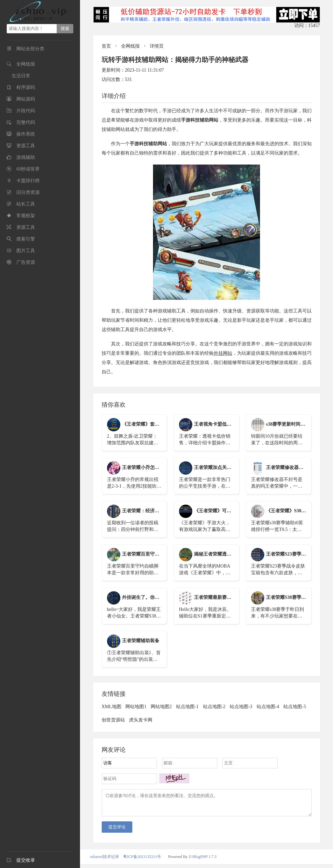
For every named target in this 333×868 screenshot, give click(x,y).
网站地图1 (136, 707)
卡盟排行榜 (28, 181)
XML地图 (111, 707)
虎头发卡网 (141, 720)
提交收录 (21, 860)
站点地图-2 (214, 707)
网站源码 (26, 99)
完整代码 (26, 122)
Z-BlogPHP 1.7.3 (202, 861)
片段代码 (26, 111)
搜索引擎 (26, 239)
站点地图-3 (241, 707)
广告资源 (26, 262)
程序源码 (26, 87)
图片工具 (26, 251)
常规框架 (26, 216)
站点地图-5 (295, 707)
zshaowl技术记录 (104, 861)
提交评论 (117, 831)
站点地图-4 (268, 707)
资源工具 (26, 146)
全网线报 (26, 64)
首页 (106, 46)
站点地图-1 (187, 707)
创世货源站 (113, 720)
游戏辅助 (26, 157)
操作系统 (26, 134)
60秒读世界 (28, 169)
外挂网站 (223, 353)
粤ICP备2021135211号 (142, 861)
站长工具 (26, 204)
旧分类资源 (28, 192)
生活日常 (21, 76)
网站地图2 (161, 707)
